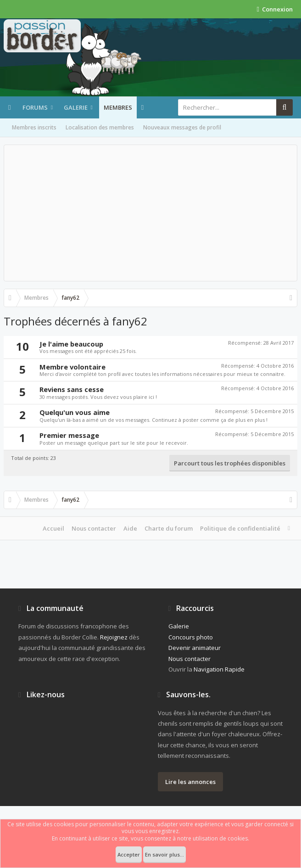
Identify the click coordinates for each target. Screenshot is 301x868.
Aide (130, 528)
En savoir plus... (164, 854)
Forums (35, 107)
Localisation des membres (100, 127)
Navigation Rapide (219, 669)
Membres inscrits (34, 127)
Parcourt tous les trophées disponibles (230, 463)
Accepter (129, 854)
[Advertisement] (150, 213)
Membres (118, 107)
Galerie (76, 107)
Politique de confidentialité (240, 528)
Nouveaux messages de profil (182, 127)
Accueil (53, 528)
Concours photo (191, 637)
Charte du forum (169, 528)
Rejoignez (114, 637)
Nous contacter (94, 528)
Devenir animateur (195, 648)
